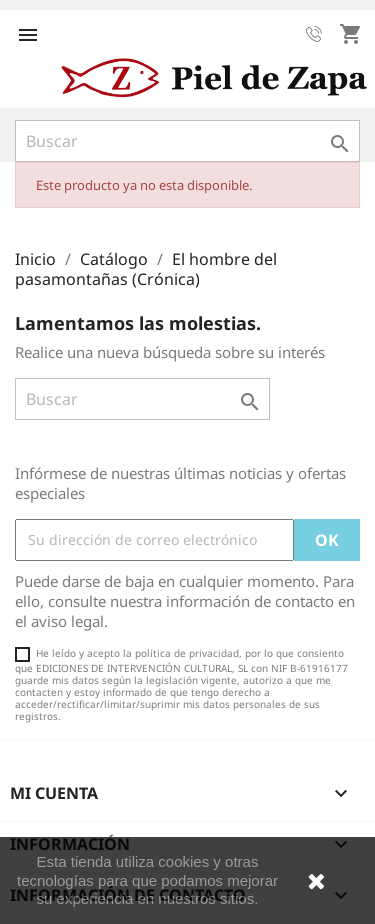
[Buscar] (187, 141)
